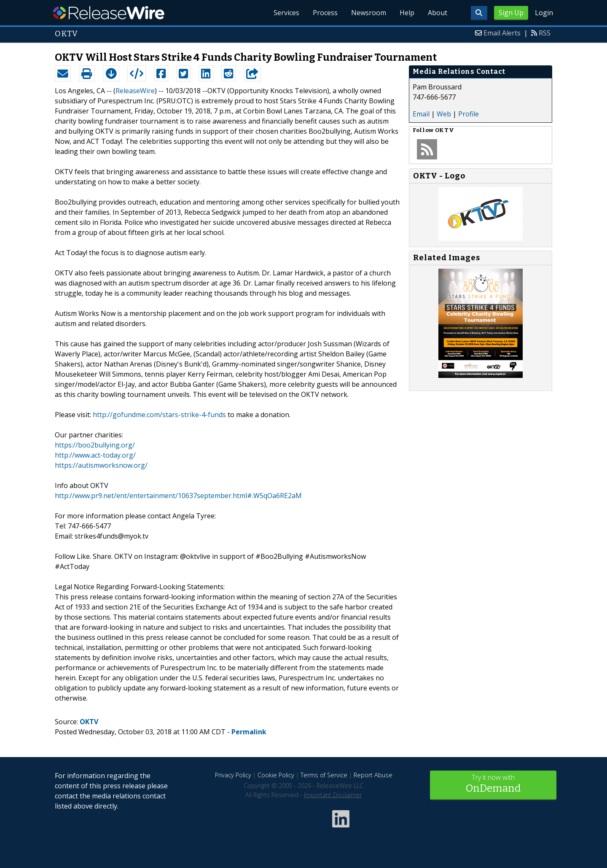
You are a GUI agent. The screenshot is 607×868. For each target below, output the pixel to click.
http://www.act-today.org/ (95, 455)
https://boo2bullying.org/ (95, 445)
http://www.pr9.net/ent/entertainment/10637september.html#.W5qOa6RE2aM (178, 496)
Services (286, 13)
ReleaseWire (109, 13)
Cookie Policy (276, 775)
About (438, 13)
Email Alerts (502, 33)
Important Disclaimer (333, 795)
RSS (545, 33)
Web (444, 114)
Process (325, 13)
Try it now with (493, 784)
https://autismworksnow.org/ (101, 465)
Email (421, 114)
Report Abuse (373, 775)
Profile (469, 114)
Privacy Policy (233, 775)
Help (407, 13)
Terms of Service (324, 775)
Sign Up (511, 13)
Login (544, 13)
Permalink (249, 732)
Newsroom (369, 13)
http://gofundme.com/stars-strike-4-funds (159, 415)
